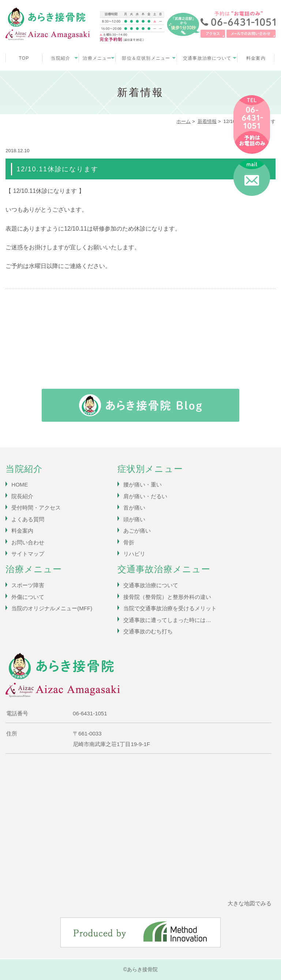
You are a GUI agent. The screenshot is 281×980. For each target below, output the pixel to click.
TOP (24, 58)
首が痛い (134, 508)
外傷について (28, 597)
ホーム (183, 121)
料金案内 (256, 58)
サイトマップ (28, 554)
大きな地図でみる (250, 903)
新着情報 (207, 121)
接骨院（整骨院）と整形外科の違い (167, 597)
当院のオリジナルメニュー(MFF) (52, 608)
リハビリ (134, 554)
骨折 (129, 542)
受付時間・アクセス (36, 508)
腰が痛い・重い (143, 485)
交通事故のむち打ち (148, 631)
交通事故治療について (207, 58)
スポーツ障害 (28, 585)
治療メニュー (97, 58)
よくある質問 (28, 519)
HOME (20, 485)
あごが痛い (137, 531)
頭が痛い (134, 519)
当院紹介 (61, 58)
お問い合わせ (28, 542)
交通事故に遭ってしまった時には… (167, 620)
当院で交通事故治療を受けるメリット (170, 608)
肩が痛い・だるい (145, 496)
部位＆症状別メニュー (146, 58)
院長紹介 (22, 496)
